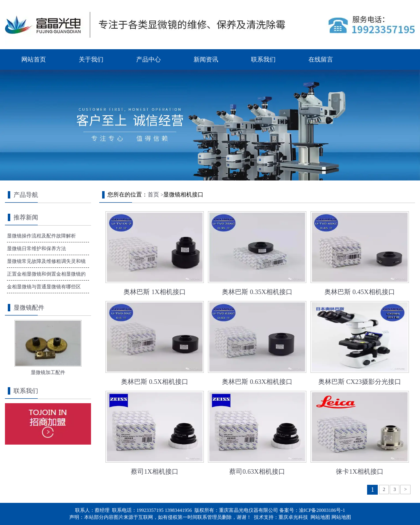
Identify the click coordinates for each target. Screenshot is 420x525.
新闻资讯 (206, 59)
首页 (153, 195)
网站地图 (320, 517)
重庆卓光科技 (293, 517)
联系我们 (263, 59)
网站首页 (34, 59)
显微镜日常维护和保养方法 (37, 249)
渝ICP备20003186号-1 (322, 510)
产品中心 (148, 59)
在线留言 (321, 59)
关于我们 (91, 59)
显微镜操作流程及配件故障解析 (41, 236)
